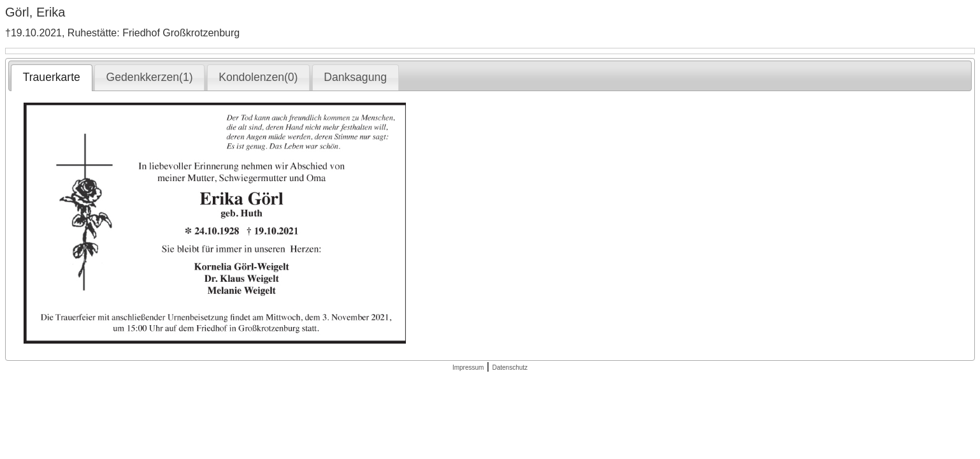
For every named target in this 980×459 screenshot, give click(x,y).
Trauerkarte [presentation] (52, 77)
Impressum (468, 368)
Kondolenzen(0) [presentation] (258, 77)
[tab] (51, 78)
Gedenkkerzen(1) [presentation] (150, 77)
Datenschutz (510, 368)
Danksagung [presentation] (355, 77)
